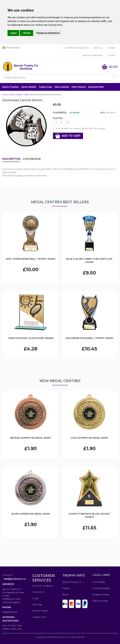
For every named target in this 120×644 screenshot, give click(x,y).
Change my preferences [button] (48, 33)
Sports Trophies (11, 87)
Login (111, 55)
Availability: (60, 112)
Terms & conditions (43, 586)
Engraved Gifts (96, 87)
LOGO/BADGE (32, 159)
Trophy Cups (46, 87)
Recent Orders (93, 55)
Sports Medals (29, 87)
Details (98, 48)
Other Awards (79, 87)
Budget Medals (101, 594)
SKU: (103, 113)
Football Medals (101, 588)
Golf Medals (99, 582)
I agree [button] (13, 33)
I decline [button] (26, 33)
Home (5, 94)
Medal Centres (30, 94)
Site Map (37, 604)
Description (11, 159)
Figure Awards (100, 601)
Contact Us (38, 592)
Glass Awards (62, 87)
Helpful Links (39, 617)
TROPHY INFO (74, 575)
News (112, 48)
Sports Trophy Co (77, 48)
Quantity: (58, 118)
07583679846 (10, 612)
